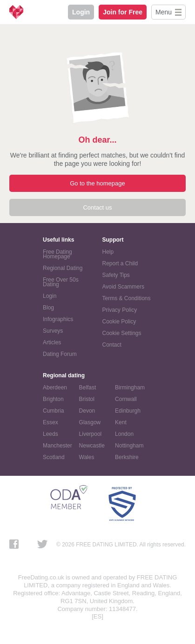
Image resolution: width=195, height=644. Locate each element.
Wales (87, 457)
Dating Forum (60, 354)
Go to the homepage (97, 183)
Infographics (58, 319)
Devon (87, 411)
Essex (50, 422)
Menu (164, 12)
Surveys (53, 331)
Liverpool (91, 434)
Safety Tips (116, 275)
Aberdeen (55, 388)
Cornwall (126, 399)
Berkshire (127, 457)
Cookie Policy (119, 322)
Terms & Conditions (127, 298)
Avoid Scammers (123, 287)
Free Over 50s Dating (61, 282)
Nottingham (129, 446)
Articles (52, 342)
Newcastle (92, 446)
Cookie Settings (122, 333)
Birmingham (130, 388)
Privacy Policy (120, 310)
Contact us (97, 207)
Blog (48, 308)
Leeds (50, 434)
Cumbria (53, 411)
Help (108, 252)
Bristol (87, 399)
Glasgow (90, 422)
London (124, 434)
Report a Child (120, 263)
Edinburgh (128, 411)
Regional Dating (63, 268)
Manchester (57, 446)
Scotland (54, 457)
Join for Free (123, 12)
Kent (121, 422)
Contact (112, 345)
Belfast (88, 388)
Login (81, 12)
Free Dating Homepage (57, 254)
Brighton (53, 399)
